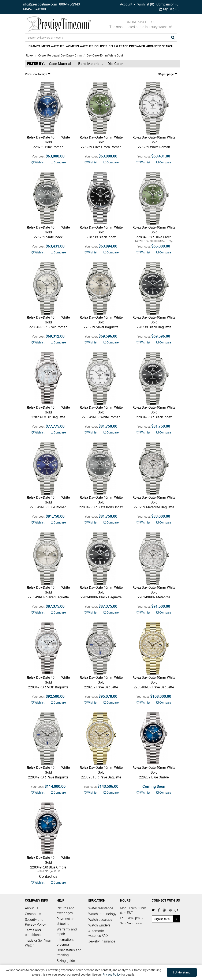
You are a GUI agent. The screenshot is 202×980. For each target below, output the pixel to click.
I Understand (182, 972)
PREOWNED (137, 46)
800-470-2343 (70, 4)
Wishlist (38, 162)
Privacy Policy (112, 975)
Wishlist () (146, 4)
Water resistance (101, 908)
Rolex (30, 55)
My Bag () (169, 9)
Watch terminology (102, 914)
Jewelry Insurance (102, 941)
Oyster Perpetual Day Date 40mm (60, 55)
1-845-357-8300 (34, 9)
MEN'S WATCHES (53, 46)
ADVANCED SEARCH (160, 46)
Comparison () (168, 4)
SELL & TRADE (118, 46)
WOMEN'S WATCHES (80, 46)
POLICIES (101, 46)
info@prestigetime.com (40, 4)
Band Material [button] (91, 64)
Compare (58, 162)
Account (128, 4)
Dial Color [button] (117, 64)
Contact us (33, 914)
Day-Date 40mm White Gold (105, 55)
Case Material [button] (61, 64)
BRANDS (34, 46)
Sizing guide (66, 961)
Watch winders (99, 925)
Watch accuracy (100, 920)
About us (32, 908)
